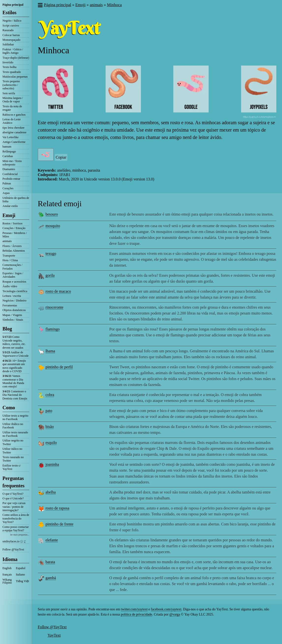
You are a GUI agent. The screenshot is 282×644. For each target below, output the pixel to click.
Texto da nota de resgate (12, 108)
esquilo (51, 443)
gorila (50, 275)
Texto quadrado (12, 72)
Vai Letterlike (11, 137)
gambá (51, 578)
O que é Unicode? (13, 498)
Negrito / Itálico (12, 21)
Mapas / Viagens (12, 315)
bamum (7, 147)
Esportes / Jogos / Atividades (13, 275)
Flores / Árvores (12, 246)
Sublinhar (8, 44)
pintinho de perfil (59, 367)
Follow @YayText (13, 549)
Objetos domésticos (14, 310)
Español (21, 568)
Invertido (8, 62)
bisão (50, 427)
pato (49, 411)
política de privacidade (136, 614)
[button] (40, 6)
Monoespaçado (11, 40)
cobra (50, 395)
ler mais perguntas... (20, 535)
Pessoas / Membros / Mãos (15, 235)
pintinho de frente (59, 524)
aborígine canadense (15, 132)
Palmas (7, 183)
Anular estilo (10, 206)
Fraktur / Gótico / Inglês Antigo (13, 51)
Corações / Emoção (14, 228)
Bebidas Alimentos (14, 251)
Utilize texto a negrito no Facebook (15, 417)
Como (9, 408)
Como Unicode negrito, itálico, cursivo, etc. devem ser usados (14, 342)
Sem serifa (9, 93)
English (7, 568)
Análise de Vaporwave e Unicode (15, 354)
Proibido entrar (11, 179)
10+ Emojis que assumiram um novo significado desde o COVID (14, 366)
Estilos (9, 13)
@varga (175, 614)
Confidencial (10, 174)
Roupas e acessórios (14, 282)
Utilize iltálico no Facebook (13, 426)
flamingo (53, 329)
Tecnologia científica (15, 291)
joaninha (52, 464)
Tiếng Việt (23, 581)
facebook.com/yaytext (166, 609)
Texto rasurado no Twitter (13, 459)
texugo (51, 253)
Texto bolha (9, 67)
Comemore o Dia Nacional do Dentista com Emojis (15, 395)
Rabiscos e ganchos (14, 115)
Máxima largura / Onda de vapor (13, 100)
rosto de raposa (57, 508)
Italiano (21, 575)
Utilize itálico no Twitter (12, 451)
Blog (7, 329)
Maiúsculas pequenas (15, 77)
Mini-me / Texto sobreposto (12, 163)
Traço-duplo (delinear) (16, 58)
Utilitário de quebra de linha (16, 200)
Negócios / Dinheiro (14, 301)
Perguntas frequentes (14, 482)
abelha (51, 492)
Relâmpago (9, 151)
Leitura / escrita (12, 296)
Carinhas (8, 156)
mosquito (53, 226)
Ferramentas (10, 305)
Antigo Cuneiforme (14, 142)
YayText (54, 635)
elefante (52, 540)
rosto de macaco (58, 291)
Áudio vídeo (10, 286)
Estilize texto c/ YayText (12, 467)
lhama (50, 351)
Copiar (61, 157)
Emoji (9, 215)
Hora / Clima (10, 260)
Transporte (9, 256)
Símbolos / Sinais (13, 320)
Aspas (6, 193)
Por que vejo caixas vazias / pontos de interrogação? (14, 507)
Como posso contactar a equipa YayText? (16, 529)
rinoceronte (54, 307)
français (7, 575)
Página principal (13, 5)
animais (7, 241)
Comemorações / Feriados (12, 267)
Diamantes (9, 169)
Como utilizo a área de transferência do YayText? (16, 518)
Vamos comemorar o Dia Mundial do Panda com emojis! (13, 381)
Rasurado (8, 30)
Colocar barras (11, 35)
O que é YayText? (13, 494)
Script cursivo (11, 26)
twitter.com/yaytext (134, 609)
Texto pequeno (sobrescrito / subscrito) (11, 85)
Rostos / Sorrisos (12, 223)
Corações (8, 188)
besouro (52, 214)
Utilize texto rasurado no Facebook (15, 434)
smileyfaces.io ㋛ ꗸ (14, 541)
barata (50, 562)
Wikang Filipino (7, 581)
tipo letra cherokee (13, 128)
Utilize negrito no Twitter (13, 442)
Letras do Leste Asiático (12, 121)
